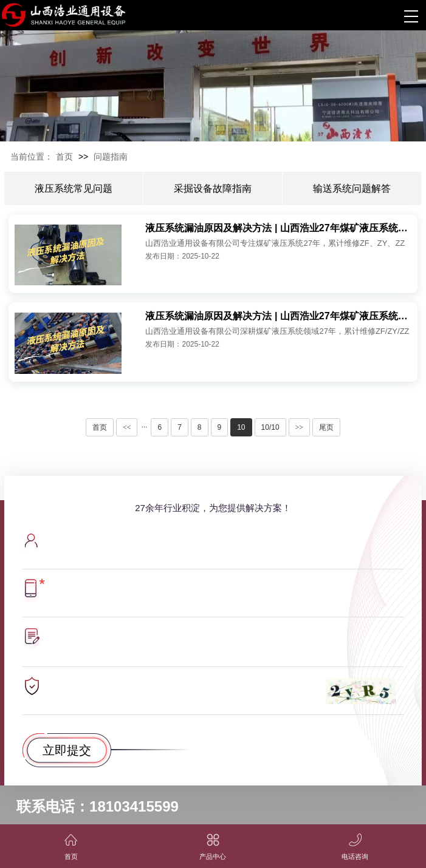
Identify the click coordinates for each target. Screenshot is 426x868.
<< (127, 427)
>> (300, 427)
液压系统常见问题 (74, 188)
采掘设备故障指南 (213, 188)
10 (241, 427)
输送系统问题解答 (352, 188)
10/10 (270, 427)
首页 (64, 157)
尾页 (326, 427)
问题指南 (111, 157)
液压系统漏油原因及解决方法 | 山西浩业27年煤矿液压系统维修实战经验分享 (278, 228)
